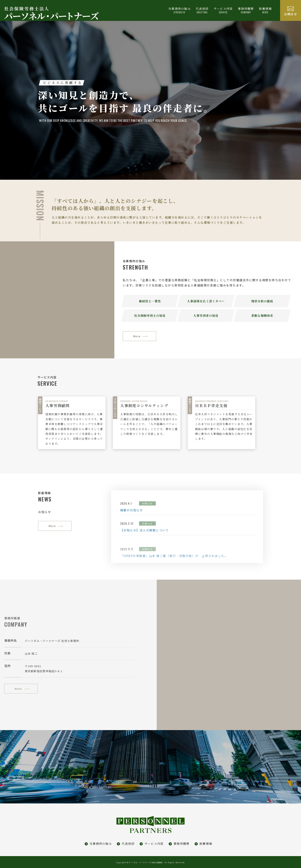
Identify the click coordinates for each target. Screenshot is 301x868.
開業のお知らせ (155, 534)
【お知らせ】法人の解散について (168, 554)
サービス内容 (154, 844)
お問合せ (291, 14)
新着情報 (265, 10)
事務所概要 (182, 844)
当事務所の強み (101, 844)
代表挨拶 (128, 844)
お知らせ (171, 527)
